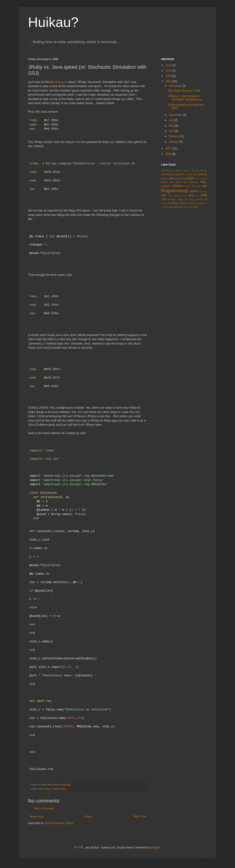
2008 (169, 81)
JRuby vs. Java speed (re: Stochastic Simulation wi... (186, 98)
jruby (47, 789)
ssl (186, 199)
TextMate (173, 203)
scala (164, 199)
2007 (169, 148)
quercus (203, 191)
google (189, 174)
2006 (169, 154)
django (204, 170)
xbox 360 (189, 207)
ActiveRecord (168, 170)
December (175, 86)
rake (170, 195)
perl (199, 186)
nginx (188, 186)
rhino (191, 195)
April (172, 131)
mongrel (166, 186)
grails (195, 174)
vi (206, 203)
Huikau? (53, 22)
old (194, 186)
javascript (181, 178)
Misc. (204, 182)
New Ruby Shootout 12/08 (184, 91)
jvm (205, 178)
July (172, 120)
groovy (203, 174)
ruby (204, 195)
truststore (200, 203)
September (176, 115)
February (175, 136)
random (178, 195)
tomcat (191, 203)
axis (186, 170)
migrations (194, 182)
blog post (61, 82)
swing (191, 199)
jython (164, 182)
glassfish (180, 174)
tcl (206, 199)
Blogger (155, 848)
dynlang (165, 174)
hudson (165, 178)
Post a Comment (44, 808)
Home (88, 817)
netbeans (178, 186)
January (174, 142)
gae (172, 174)
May (172, 126)
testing (164, 203)
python (194, 191)
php (205, 186)
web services (176, 207)
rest (185, 195)
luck (185, 182)
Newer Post (36, 817)
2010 (169, 71)
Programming (58, 789)
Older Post (140, 817)
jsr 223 (199, 178)
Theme (183, 203)
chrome (196, 170)
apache (179, 170)
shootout (172, 199)
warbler (165, 207)
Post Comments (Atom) (59, 823)
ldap (172, 182)
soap (180, 199)
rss (197, 195)
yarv (196, 207)
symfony (199, 199)
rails (164, 195)
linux (178, 182)
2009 (169, 76)
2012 (169, 65)
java (41, 789)
